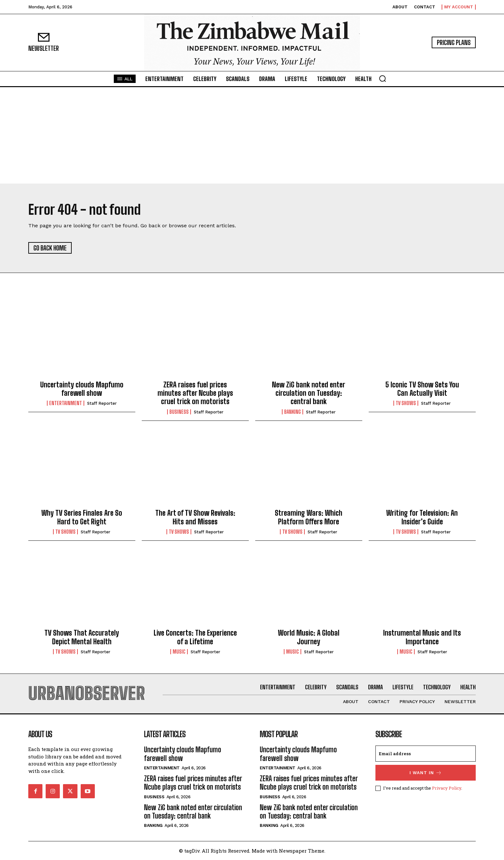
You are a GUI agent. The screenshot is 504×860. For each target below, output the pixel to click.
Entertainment (66, 403)
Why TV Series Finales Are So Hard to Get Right (82, 517)
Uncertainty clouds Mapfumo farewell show (82, 389)
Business (179, 412)
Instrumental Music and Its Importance (422, 637)
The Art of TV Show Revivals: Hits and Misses (195, 517)
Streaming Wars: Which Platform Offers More (309, 517)
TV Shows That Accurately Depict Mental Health (82, 637)
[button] (382, 78)
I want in (426, 773)
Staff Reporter (102, 403)
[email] (426, 754)
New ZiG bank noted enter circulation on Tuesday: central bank (309, 393)
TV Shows (406, 403)
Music (179, 652)
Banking (292, 412)
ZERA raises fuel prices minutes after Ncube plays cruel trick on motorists (195, 393)
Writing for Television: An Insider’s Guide (422, 517)
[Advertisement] (252, 135)
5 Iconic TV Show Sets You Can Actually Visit (422, 389)
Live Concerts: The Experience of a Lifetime (195, 637)
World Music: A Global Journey (309, 637)
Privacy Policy (447, 788)
